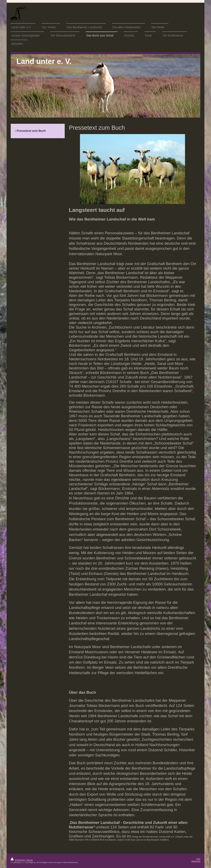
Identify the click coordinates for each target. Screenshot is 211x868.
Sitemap (30, 860)
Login (198, 859)
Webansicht (196, 861)
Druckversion (18, 860)
